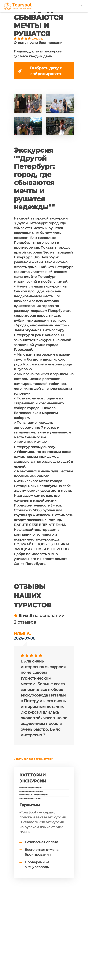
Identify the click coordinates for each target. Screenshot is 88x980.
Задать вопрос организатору (33, 760)
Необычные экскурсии (30, 789)
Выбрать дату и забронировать (40, 71)
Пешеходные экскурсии (31, 792)
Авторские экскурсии (30, 799)
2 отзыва (38, 39)
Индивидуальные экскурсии (33, 796)
